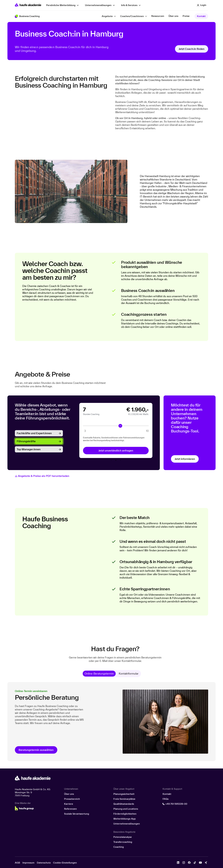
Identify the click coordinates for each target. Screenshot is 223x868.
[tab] (99, 674)
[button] (202, 5)
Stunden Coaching (91, 414)
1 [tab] (111, 460)
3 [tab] (120, 460)
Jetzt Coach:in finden (192, 49)
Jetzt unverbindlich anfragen (116, 450)
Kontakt (201, 16)
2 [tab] (116, 460)
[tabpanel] (116, 430)
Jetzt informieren (185, 459)
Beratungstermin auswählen (36, 750)
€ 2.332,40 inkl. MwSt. (139, 414)
